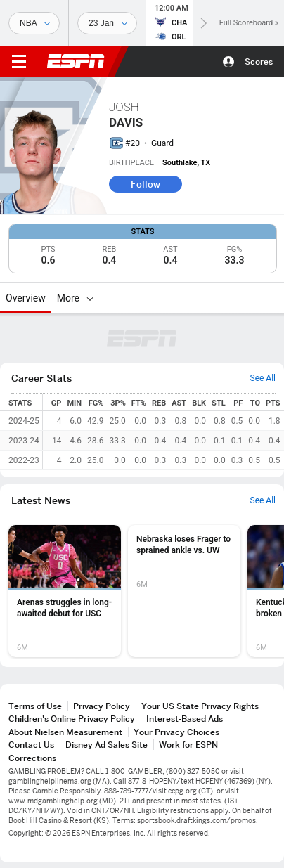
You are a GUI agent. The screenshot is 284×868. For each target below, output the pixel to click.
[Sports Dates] (107, 23)
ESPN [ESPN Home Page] (76, 61)
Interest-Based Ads (185, 719)
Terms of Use (35, 706)
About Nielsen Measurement (65, 732)
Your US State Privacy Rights (200, 706)
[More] (90, 298)
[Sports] (34, 23)
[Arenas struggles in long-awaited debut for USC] (65, 591)
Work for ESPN (188, 745)
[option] (65, 591)
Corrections (32, 758)
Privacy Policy (102, 706)
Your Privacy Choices (176, 732)
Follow (146, 184)
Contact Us (31, 745)
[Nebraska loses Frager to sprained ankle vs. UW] (184, 591)
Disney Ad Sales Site (106, 745)
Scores (259, 61)
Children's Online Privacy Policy (72, 719)
